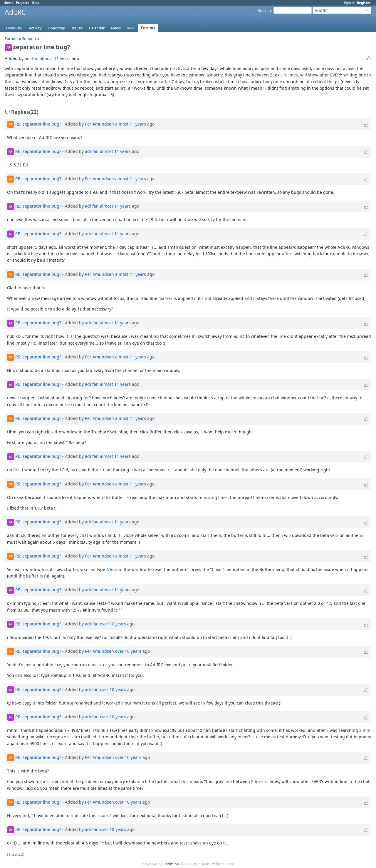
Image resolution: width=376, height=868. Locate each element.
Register (364, 3)
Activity (35, 28)
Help (36, 3)
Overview (14, 28)
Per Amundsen (99, 124)
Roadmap (57, 28)
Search (264, 10)
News (116, 28)
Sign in (349, 3)
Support (29, 39)
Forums (148, 28)
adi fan (32, 58)
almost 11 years (55, 58)
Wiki (131, 28)
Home (9, 3)
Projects (23, 3)
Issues (77, 28)
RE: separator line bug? (38, 124)
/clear (112, 569)
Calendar (97, 28)
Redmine (171, 864)
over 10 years (113, 624)
